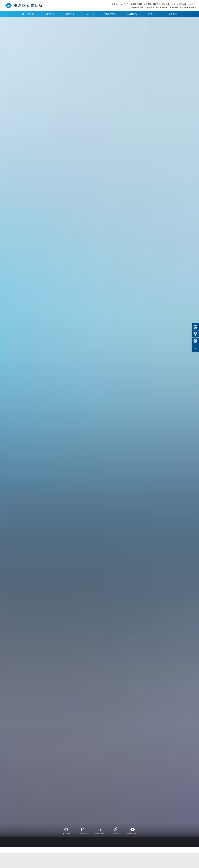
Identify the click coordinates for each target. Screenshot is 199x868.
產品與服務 (111, 14)
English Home (186, 4)
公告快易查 (150, 7)
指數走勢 (195, 327)
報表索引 (157, 4)
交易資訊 (49, 14)
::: (2, 2)
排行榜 (195, 334)
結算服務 (132, 14)
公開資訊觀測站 (137, 7)
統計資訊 (195, 341)
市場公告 (152, 14)
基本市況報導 (161, 7)
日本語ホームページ (170, 4)
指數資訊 (69, 14)
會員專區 (148, 4)
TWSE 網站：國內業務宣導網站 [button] (181, 7)
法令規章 (172, 14)
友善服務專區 (137, 4)
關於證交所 (28, 14)
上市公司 (89, 14)
